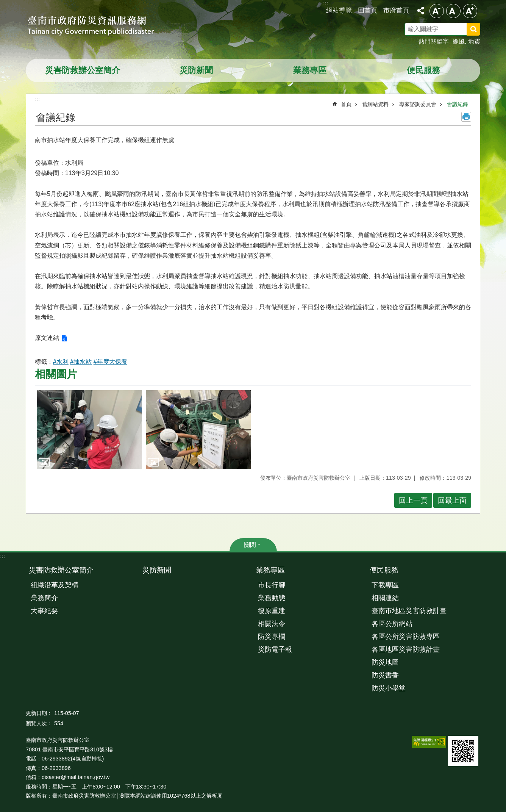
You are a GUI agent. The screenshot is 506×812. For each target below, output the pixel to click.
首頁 (346, 104)
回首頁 (368, 10)
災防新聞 (196, 70)
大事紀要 (44, 611)
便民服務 (423, 70)
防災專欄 (272, 637)
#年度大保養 (110, 362)
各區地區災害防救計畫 (406, 649)
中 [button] (453, 11)
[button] (89, 430)
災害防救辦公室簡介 (83, 70)
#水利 (61, 362)
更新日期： (39, 713)
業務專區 (310, 70)
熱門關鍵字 (434, 41)
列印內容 (466, 117)
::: (2, 556)
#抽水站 (81, 362)
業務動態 (272, 598)
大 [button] (470, 11)
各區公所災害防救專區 (406, 637)
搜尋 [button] (473, 29)
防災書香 (385, 675)
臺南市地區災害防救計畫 (409, 611)
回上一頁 (413, 500)
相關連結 (385, 598)
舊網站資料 (375, 104)
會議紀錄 (458, 104)
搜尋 (483, 30)
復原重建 (272, 611)
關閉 (250, 545)
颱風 (459, 41)
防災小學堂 (389, 688)
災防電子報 (275, 649)
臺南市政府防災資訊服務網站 (98, 27)
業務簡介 (44, 598)
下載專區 (385, 585)
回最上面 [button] (452, 500)
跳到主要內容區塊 (4, 4)
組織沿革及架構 (55, 585)
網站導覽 (339, 10)
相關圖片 (56, 374)
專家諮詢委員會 (418, 104)
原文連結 (47, 338)
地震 (474, 41)
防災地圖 (385, 662)
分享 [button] (420, 11)
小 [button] (437, 11)
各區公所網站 (392, 624)
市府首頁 (396, 10)
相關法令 (272, 624)
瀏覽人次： (39, 723)
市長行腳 (272, 585)
